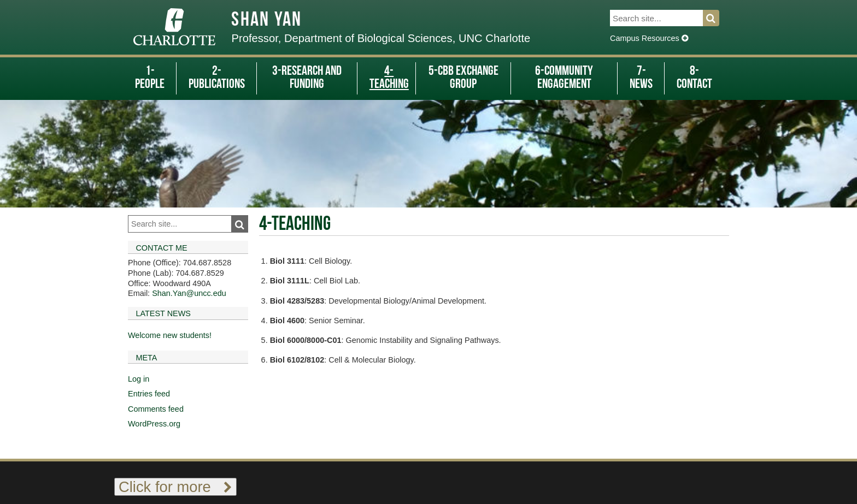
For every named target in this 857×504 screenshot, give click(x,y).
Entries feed (149, 394)
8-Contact (694, 78)
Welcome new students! (170, 335)
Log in (139, 379)
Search (717, 18)
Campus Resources (649, 38)
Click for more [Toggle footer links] (175, 487)
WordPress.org (154, 424)
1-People (150, 78)
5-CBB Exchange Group (463, 78)
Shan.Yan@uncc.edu (189, 293)
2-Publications (217, 78)
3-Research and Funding (307, 78)
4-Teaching (389, 78)
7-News (641, 78)
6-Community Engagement (564, 78)
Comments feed (156, 409)
